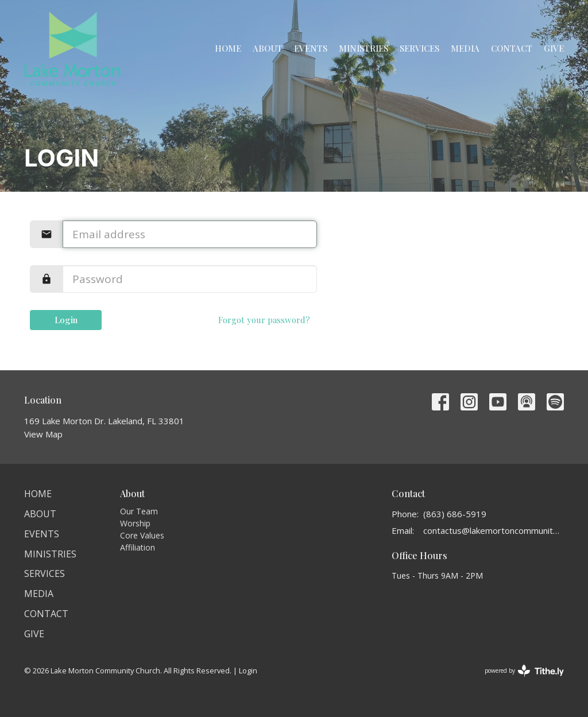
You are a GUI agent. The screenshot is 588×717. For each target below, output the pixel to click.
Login (66, 320)
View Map (43, 434)
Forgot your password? (264, 320)
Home (228, 48)
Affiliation (138, 547)
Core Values (142, 535)
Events (311, 48)
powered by (524, 671)
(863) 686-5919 (455, 514)
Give (554, 48)
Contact (512, 48)
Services (419, 48)
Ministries (363, 48)
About (268, 48)
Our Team (139, 511)
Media (465, 48)
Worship (135, 523)
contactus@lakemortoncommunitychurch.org (494, 530)
